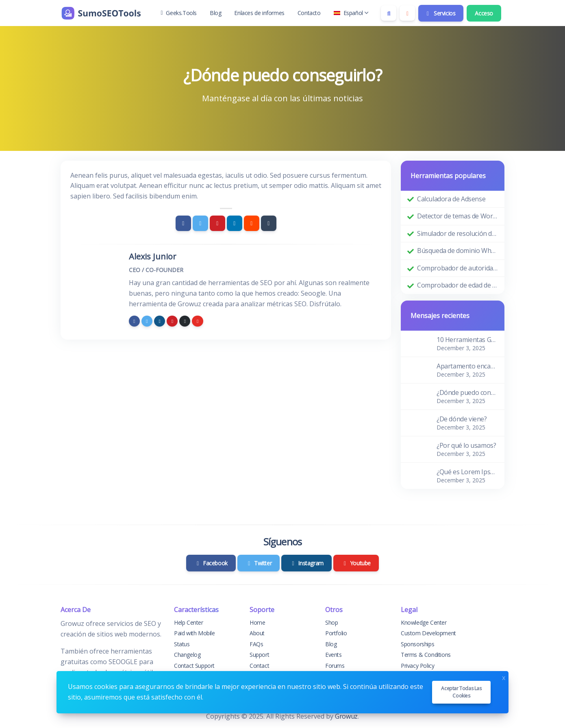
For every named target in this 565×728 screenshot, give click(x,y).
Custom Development (428, 633)
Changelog (187, 655)
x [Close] (504, 677)
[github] (185, 321)
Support (259, 655)
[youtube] (197, 321)
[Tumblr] (269, 223)
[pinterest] (172, 321)
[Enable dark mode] (407, 13)
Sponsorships (417, 644)
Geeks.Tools (179, 13)
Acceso (484, 13)
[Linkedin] (235, 223)
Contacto (309, 13)
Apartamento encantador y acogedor (467, 366)
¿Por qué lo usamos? (466, 445)
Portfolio (336, 633)
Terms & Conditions (426, 655)
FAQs (256, 644)
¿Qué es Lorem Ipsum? (467, 472)
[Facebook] (183, 223)
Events (334, 655)
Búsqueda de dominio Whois (457, 251)
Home (257, 622)
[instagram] (160, 321)
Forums (335, 666)
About (257, 633)
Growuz (346, 716)
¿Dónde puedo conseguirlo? (467, 392)
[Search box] (389, 13)
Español (351, 13)
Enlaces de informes (259, 13)
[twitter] (147, 321)
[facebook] (134, 321)
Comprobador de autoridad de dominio (457, 268)
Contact (259, 666)
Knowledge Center (424, 622)
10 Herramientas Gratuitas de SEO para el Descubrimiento (467, 340)
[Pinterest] (217, 223)
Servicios (440, 13)
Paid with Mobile (194, 633)
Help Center (189, 622)
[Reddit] (252, 223)
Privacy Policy (417, 666)
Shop (331, 622)
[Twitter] (200, 223)
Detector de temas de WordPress (457, 216)
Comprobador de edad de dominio (457, 285)
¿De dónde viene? (462, 419)
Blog (215, 13)
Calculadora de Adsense (451, 199)
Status (182, 644)
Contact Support (194, 666)
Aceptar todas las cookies (461, 692)
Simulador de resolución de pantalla (457, 233)
